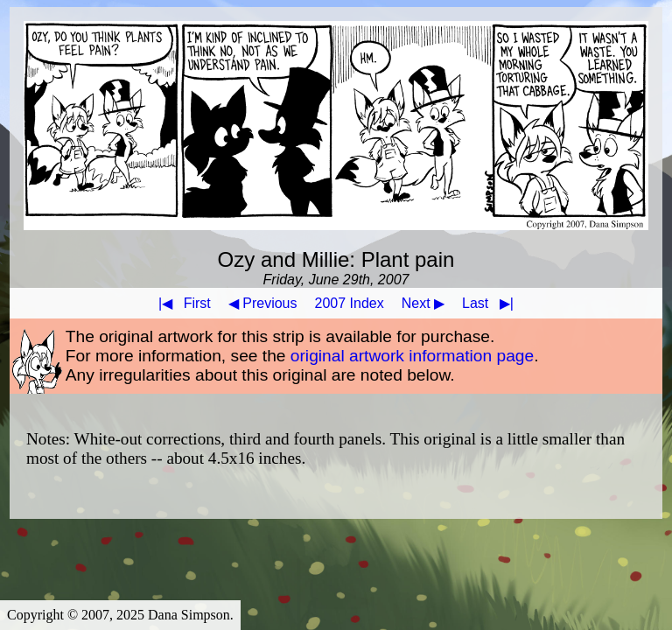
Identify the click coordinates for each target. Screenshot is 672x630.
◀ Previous (263, 303)
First (181, 303)
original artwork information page (412, 356)
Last (491, 303)
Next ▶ (423, 303)
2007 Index (350, 303)
